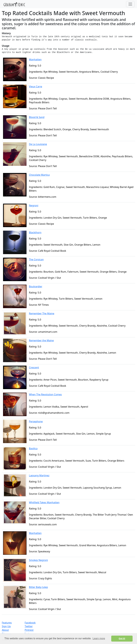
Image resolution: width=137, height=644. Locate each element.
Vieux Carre (36, 86)
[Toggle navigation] (130, 4)
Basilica (33, 448)
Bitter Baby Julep (38, 587)
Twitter (29, 626)
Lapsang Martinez (39, 475)
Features (7, 623)
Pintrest (29, 630)
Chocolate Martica (39, 175)
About (5, 630)
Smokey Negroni (38, 560)
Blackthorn (35, 232)
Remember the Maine (41, 340)
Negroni (34, 205)
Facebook (30, 623)
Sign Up (6, 626)
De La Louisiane (38, 144)
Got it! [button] (122, 639)
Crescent (34, 367)
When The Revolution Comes (45, 394)
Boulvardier (36, 286)
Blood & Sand (37, 117)
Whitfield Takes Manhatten (44, 502)
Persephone (36, 421)
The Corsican (36, 259)
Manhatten (35, 59)
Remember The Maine (42, 313)
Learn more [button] (99, 638)
